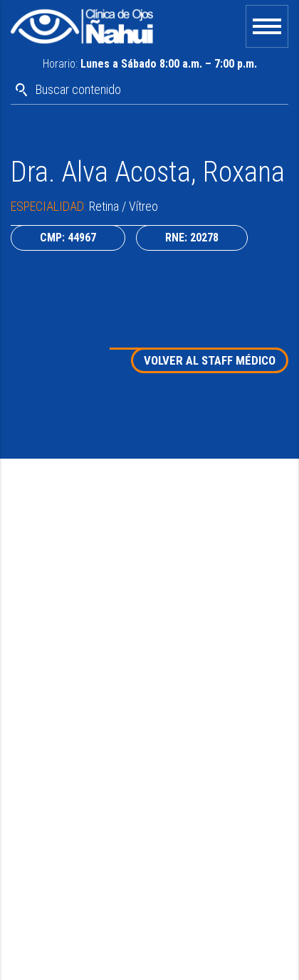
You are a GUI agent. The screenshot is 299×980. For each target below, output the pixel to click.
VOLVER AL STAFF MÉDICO (210, 360)
